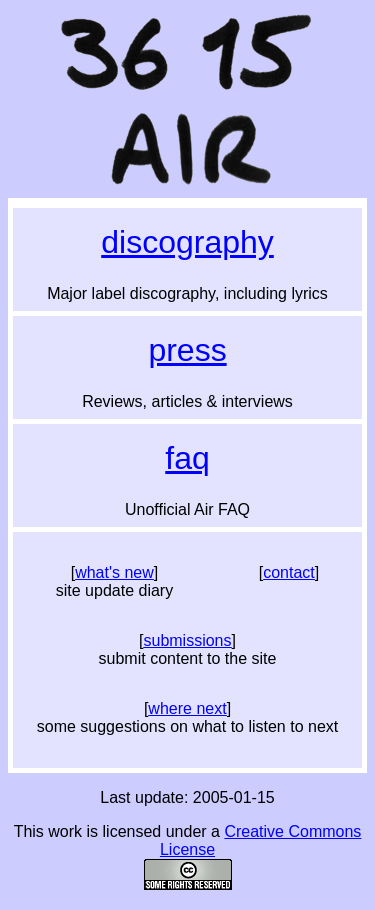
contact (289, 572)
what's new (114, 572)
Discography (187, 242)
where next (187, 708)
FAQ (187, 458)
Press (187, 350)
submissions (187, 640)
